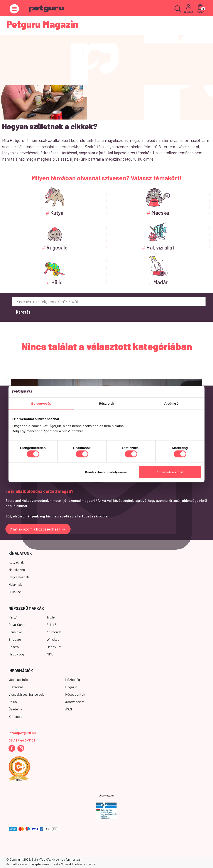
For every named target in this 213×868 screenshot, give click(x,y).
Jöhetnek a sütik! (170, 472)
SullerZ (52, 624)
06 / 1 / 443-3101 (22, 740)
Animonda (54, 632)
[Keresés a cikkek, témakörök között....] (109, 302)
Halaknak (15, 584)
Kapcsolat (16, 716)
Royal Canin (17, 624)
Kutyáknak (16, 562)
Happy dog (16, 654)
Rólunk (14, 702)
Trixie (51, 617)
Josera (14, 647)
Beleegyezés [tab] (41, 403)
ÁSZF (69, 709)
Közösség (73, 679)
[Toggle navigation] (14, 9)
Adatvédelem (75, 702)
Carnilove (15, 632)
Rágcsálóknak (19, 577)
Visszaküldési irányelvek (26, 694)
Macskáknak (18, 570)
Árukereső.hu (106, 796)
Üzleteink (15, 709)
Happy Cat (54, 647)
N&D (50, 654)
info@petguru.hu (22, 733)
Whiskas (53, 639)
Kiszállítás (16, 687)
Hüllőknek (16, 592)
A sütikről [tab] (172, 403)
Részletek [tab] (106, 403)
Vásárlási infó (18, 679)
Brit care (15, 639)
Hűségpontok (75, 694)
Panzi (13, 617)
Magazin (71, 687)
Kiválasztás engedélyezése (106, 472)
